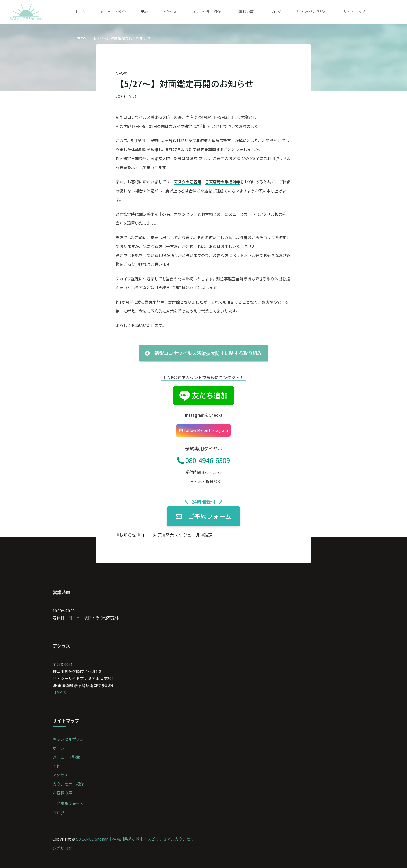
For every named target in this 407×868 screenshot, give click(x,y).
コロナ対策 (151, 535)
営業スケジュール (183, 535)
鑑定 (208, 535)
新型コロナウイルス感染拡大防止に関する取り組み (203, 353)
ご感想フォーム (70, 804)
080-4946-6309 (203, 460)
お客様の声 (62, 793)
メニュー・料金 (66, 757)
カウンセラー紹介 (68, 784)
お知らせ (128, 535)
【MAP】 (61, 692)
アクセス (60, 775)
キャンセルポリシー (70, 739)
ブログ (59, 813)
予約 (57, 766)
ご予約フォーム (203, 516)
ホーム (59, 748)
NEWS (81, 38)
